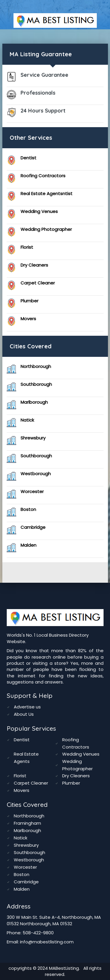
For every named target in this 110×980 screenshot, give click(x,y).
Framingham (27, 823)
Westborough (36, 474)
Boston (28, 509)
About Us (24, 714)
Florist (27, 247)
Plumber (29, 301)
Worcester (32, 491)
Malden (28, 545)
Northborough (36, 366)
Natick (27, 420)
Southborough (36, 384)
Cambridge (33, 527)
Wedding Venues (39, 211)
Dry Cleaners (34, 265)
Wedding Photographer (46, 229)
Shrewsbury (33, 438)
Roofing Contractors (43, 176)
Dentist (28, 158)
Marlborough (34, 402)
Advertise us (27, 707)
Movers (28, 319)
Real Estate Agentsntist (46, 194)
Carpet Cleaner (38, 283)
